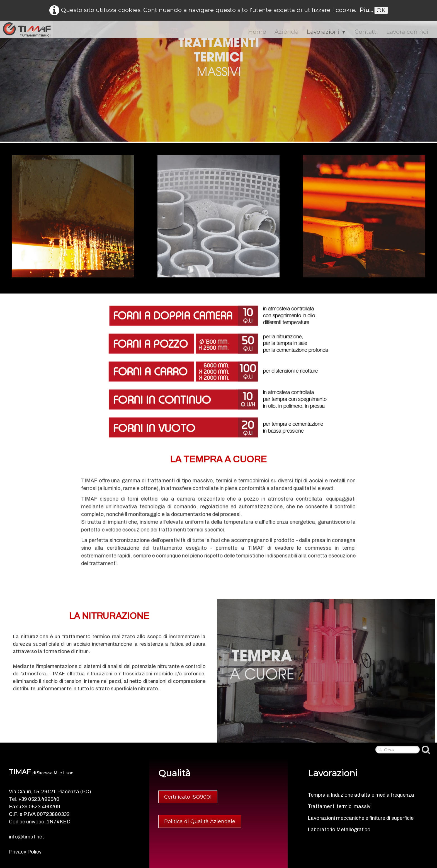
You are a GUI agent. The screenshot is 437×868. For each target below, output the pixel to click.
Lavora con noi (407, 32)
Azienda (287, 32)
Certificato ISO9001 (188, 797)
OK (381, 10)
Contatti (366, 32)
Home (257, 32)
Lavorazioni (326, 32)
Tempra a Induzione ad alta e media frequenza (361, 795)
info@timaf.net (26, 837)
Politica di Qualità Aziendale (200, 821)
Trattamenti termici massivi (340, 806)
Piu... (366, 10)
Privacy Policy (25, 852)
